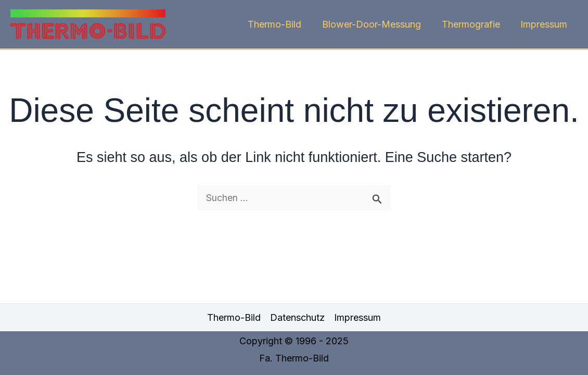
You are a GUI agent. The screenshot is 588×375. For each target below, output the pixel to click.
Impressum (545, 24)
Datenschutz (297, 317)
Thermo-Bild (281, 24)
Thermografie (474, 24)
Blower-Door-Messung (376, 24)
